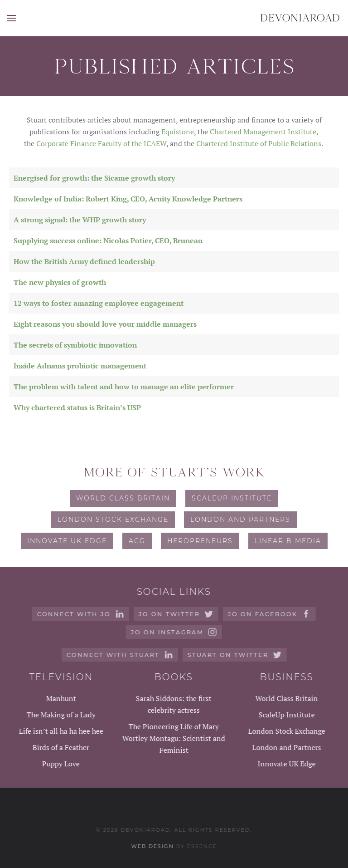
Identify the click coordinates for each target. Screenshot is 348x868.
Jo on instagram (173, 632)
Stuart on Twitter (233, 655)
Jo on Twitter (175, 614)
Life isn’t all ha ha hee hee (60, 731)
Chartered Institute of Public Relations (259, 143)
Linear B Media (288, 541)
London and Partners (240, 520)
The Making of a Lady (60, 715)
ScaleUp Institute (232, 498)
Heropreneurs (200, 541)
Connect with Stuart (118, 655)
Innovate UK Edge (67, 541)
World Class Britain (123, 498)
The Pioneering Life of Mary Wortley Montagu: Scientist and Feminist (173, 738)
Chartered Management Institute (263, 132)
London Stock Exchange (113, 520)
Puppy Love (60, 764)
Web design (151, 846)
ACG (137, 541)
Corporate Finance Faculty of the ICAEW (101, 143)
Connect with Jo (80, 614)
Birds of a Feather (60, 747)
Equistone (178, 132)
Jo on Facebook (268, 614)
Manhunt (60, 698)
